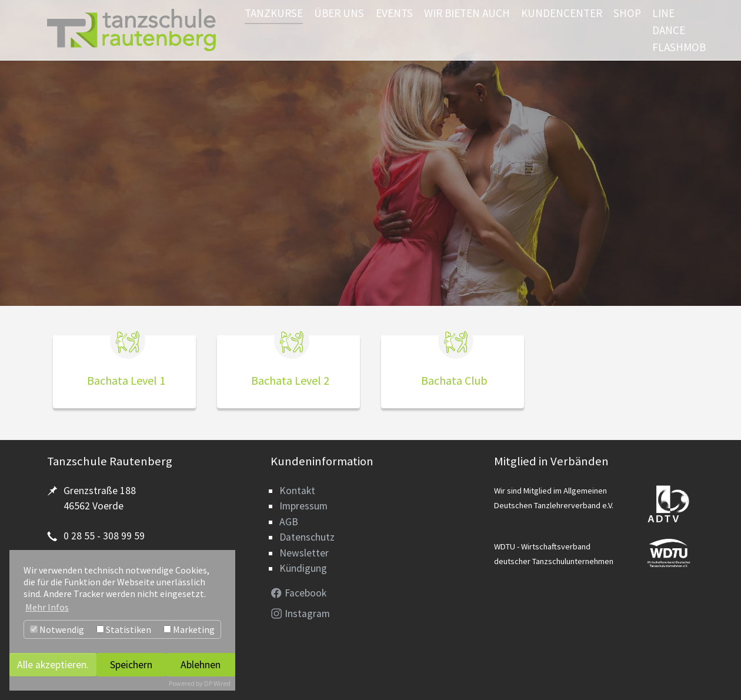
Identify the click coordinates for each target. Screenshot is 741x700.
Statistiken (124, 629)
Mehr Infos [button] (47, 607)
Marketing (189, 629)
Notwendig (57, 629)
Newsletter (304, 553)
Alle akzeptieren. (53, 665)
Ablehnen (201, 665)
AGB (289, 522)
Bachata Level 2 (290, 380)
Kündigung (303, 568)
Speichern (131, 665)
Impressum (303, 506)
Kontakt (297, 491)
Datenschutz (307, 537)
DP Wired (217, 683)
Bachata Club (454, 380)
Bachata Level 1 (126, 380)
